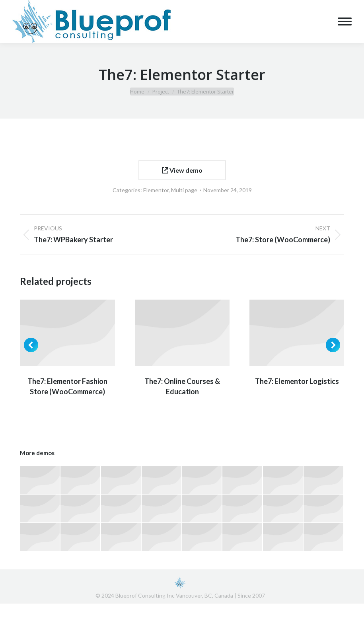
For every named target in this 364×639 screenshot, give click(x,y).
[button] (31, 345)
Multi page (184, 190)
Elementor (156, 190)
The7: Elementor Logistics (297, 381)
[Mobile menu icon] (345, 21)
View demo (182, 170)
